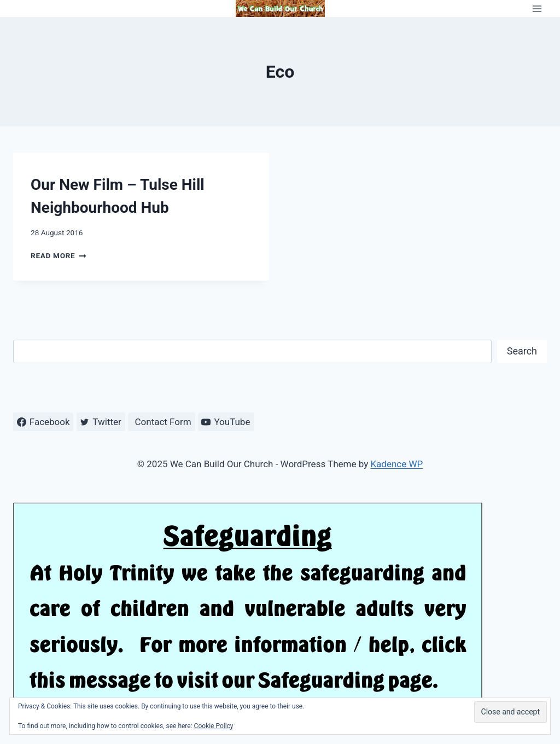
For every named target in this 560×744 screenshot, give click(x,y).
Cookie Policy (214, 726)
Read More (59, 255)
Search (522, 351)
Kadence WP (396, 464)
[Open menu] (537, 8)
